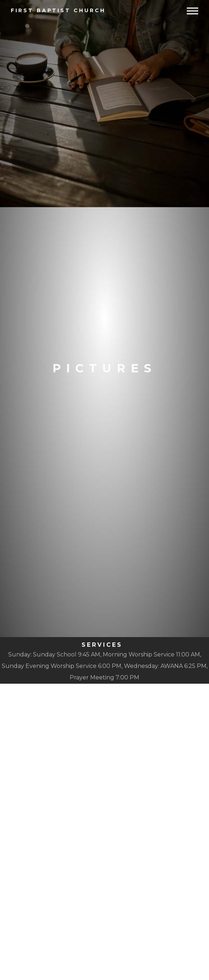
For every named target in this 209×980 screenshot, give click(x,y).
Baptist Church (58, 10)
